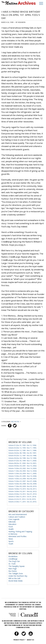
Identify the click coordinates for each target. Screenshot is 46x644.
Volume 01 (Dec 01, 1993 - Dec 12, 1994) (22, 445)
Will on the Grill (14, 578)
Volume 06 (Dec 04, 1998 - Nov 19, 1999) (22, 458)
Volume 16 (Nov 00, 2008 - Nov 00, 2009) (22, 484)
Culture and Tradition (17, 517)
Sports (11, 541)
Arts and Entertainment (18, 514)
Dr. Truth (12, 564)
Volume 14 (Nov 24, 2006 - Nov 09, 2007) (22, 479)
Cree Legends (14, 519)
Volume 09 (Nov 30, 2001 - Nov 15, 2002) (22, 466)
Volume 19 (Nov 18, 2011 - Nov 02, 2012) (22, 491)
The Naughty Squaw (16, 566)
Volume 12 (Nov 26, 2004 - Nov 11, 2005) (22, 474)
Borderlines (13, 556)
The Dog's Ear (14, 561)
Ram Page (13, 569)
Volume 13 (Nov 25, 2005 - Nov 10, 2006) (22, 476)
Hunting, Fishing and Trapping (20, 531)
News (11, 539)
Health (11, 529)
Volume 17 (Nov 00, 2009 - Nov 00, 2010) (22, 486)
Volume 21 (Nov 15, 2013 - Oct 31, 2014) (22, 497)
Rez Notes (15, 422)
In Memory (13, 534)
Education (12, 524)
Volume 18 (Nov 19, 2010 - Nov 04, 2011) (22, 489)
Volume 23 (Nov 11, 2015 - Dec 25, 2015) (22, 502)
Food (11, 527)
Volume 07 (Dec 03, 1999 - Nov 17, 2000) (22, 461)
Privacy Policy (20, 640)
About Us (30, 640)
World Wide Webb (16, 581)
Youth (11, 544)
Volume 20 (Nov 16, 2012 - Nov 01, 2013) (22, 494)
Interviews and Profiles (17, 536)
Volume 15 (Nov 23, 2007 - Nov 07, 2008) (22, 481)
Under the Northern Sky (18, 576)
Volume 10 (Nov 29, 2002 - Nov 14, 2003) (22, 468)
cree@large (13, 559)
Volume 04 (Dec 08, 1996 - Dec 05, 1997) (22, 453)
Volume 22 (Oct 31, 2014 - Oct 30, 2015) (22, 499)
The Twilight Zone (16, 573)
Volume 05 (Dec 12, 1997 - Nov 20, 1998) (22, 456)
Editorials (12, 522)
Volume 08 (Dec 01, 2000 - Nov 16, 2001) (22, 463)
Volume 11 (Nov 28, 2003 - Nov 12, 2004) (22, 471)
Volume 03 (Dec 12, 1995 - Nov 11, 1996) (22, 450)
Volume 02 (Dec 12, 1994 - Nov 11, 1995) (22, 448)
